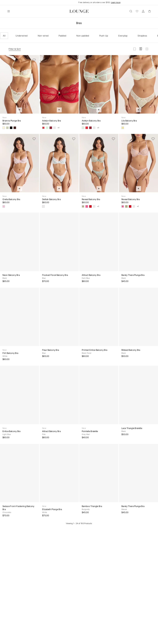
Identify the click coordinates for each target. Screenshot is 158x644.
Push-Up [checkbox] (104, 36)
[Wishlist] (137, 11)
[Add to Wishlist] (34, 60)
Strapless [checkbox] (142, 36)
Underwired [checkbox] (22, 36)
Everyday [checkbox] (123, 36)
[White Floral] (43, 206)
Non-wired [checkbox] (43, 36)
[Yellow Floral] (123, 128)
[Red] (90, 206)
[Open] (9, 11)
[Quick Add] (20, 110)
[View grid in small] (147, 49)
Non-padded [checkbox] (83, 36)
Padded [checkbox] (62, 36)
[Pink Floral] (4, 206)
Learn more (116, 2)
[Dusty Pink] (87, 206)
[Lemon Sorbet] (4, 128)
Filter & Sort (15, 49)
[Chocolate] (15, 128)
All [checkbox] (4, 36)
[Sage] (83, 206)
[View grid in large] (135, 49)
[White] (54, 128)
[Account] (143, 11)
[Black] (11, 128)
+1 (58, 128)
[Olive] (7, 128)
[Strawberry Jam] (43, 128)
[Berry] (51, 128)
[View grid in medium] (141, 49)
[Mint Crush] (47, 128)
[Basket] (149, 11)
